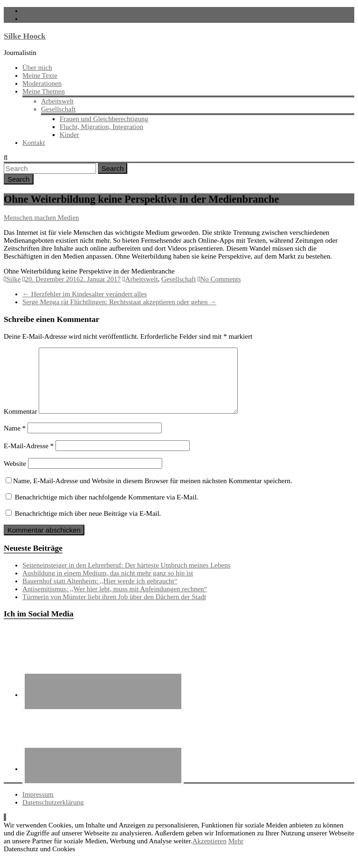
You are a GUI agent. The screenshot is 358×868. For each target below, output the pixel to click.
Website (15, 475)
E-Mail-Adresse (29, 457)
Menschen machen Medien (41, 218)
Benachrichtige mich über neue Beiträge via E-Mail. (88, 525)
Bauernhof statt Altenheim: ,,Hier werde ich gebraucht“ (100, 592)
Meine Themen (44, 91)
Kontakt (34, 143)
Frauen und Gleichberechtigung (104, 119)
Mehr (236, 852)
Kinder (69, 135)
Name (15, 439)
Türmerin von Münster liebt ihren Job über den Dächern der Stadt (114, 608)
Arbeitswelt (57, 101)
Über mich (37, 68)
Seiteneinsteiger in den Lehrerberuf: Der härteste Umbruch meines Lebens (127, 576)
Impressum (38, 806)
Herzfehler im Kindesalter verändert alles (85, 294)
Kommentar (21, 423)
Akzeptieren (210, 852)
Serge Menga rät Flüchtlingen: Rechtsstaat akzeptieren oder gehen (119, 302)
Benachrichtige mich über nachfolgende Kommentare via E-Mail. (107, 508)
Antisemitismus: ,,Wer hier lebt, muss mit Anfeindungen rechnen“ (115, 600)
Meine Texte (40, 75)
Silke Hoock (25, 36)
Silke (13, 279)
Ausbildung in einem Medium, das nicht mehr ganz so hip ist (108, 584)
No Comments (220, 279)
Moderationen (42, 83)
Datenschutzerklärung (53, 813)
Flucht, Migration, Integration (101, 127)
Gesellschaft (58, 109)
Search (113, 168)
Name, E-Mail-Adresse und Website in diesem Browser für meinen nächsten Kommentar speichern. (153, 492)
